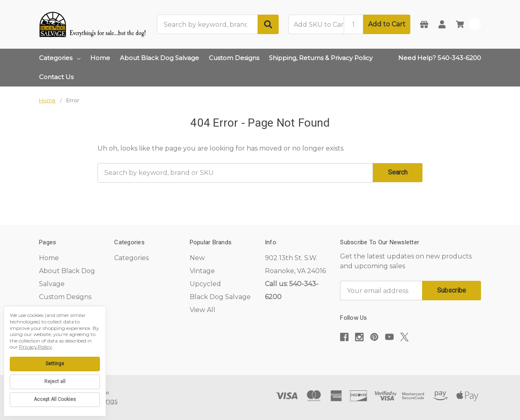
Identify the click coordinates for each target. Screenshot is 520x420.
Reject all (55, 381)
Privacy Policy (36, 347)
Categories (60, 58)
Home (100, 58)
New (197, 258)
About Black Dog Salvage (159, 58)
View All (203, 310)
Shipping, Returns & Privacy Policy (321, 58)
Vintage (202, 271)
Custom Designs (234, 58)
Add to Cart (387, 24)
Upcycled (205, 284)
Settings (55, 364)
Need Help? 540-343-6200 (440, 58)
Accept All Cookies (55, 399)
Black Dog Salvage (220, 297)
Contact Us (56, 77)
